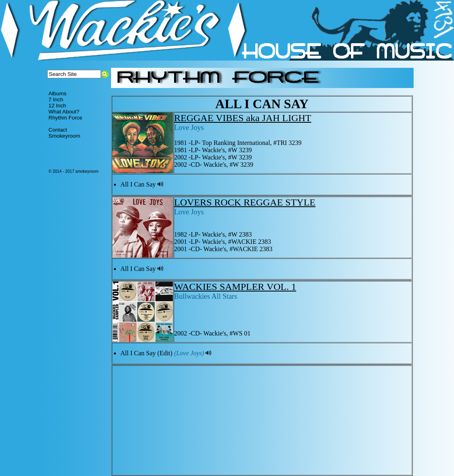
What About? (64, 112)
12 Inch (57, 106)
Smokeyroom (64, 136)
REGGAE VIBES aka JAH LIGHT (243, 118)
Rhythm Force (65, 118)
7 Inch (56, 100)
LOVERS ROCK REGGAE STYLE (245, 202)
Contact (58, 130)
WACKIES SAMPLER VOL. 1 (235, 287)
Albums (57, 93)
